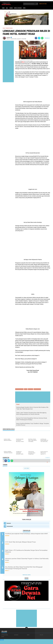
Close (2, 640)
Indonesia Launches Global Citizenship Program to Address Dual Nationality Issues (27, 560)
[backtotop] (26, 629)
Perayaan (31, 389)
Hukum (11, 8)
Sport (3, 637)
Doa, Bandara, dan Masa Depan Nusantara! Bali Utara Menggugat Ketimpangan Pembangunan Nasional (25, 568)
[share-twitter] (39, 38)
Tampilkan (48, 458)
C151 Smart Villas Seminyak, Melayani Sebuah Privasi (25, 542)
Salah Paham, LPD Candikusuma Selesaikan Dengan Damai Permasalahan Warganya (27, 552)
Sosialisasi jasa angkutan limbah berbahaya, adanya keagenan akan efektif (25, 535)
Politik (41, 635)
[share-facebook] (36, 38)
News (26, 389)
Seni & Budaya (38, 389)
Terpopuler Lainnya (26, 575)
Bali (7, 8)
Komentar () (47, 38)
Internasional (10, 526)
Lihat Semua (26, 468)
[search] (31, 4)
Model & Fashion (18, 8)
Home (3, 8)
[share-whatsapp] (42, 38)
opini (24, 8)
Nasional (9, 523)
